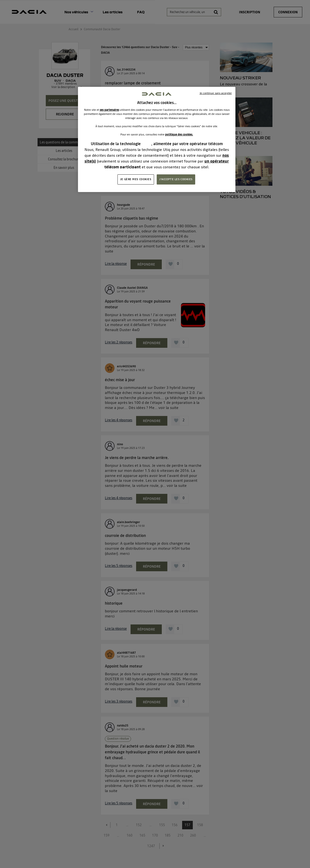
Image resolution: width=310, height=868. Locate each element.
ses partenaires (109, 110)
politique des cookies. (179, 134)
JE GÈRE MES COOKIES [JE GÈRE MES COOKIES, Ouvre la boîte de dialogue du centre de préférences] (136, 179)
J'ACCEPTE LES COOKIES (176, 179)
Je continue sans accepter (216, 93)
